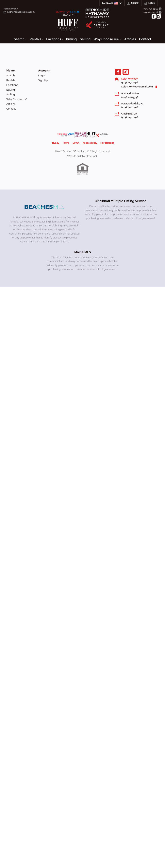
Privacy (55, 143)
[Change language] (112, 3)
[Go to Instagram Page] (159, 16)
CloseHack (91, 156)
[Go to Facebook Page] (154, 16)
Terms (66, 143)
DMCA (76, 143)
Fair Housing (107, 143)
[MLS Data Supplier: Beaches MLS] (44, 207)
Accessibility (90, 143)
